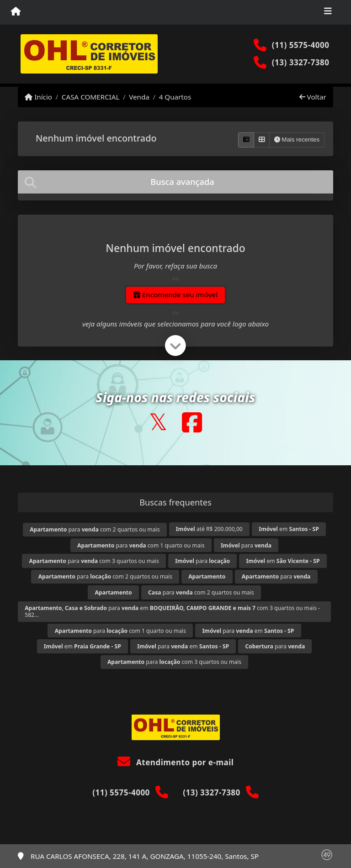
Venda (139, 97)
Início (38, 97)
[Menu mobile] (16, 12)
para (246, 545)
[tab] (175, 182)
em (289, 529)
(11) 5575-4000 (301, 45)
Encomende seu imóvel (175, 295)
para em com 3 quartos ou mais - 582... (172, 611)
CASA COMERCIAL (91, 97)
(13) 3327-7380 (301, 62)
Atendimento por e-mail (176, 762)
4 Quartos (175, 97)
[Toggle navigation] (328, 12)
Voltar (313, 97)
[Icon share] (158, 422)
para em (248, 631)
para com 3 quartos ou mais (94, 561)
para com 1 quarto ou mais (141, 545)
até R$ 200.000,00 (209, 529)
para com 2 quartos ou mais (95, 529)
